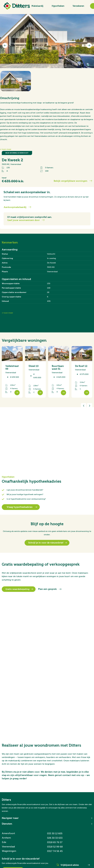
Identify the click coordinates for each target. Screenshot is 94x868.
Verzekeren (78, 6)
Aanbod (19, 6)
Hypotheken (58, 6)
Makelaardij (37, 6)
